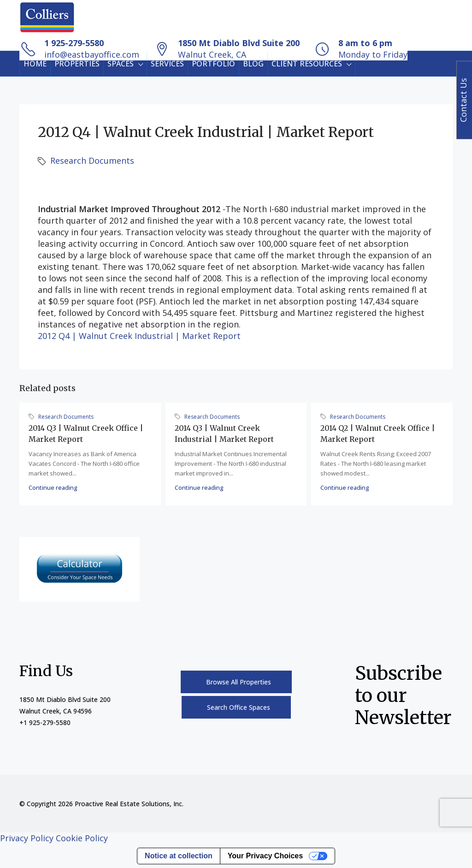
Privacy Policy (27, 838)
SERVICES (167, 64)
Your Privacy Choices (265, 856)
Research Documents (92, 161)
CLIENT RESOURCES (307, 64)
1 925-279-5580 (74, 43)
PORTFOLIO (213, 64)
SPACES (121, 64)
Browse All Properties (239, 682)
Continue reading (53, 488)
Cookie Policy (82, 838)
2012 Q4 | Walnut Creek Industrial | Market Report (139, 336)
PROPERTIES (77, 64)
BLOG (253, 64)
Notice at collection (179, 856)
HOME (35, 64)
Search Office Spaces (239, 707)
